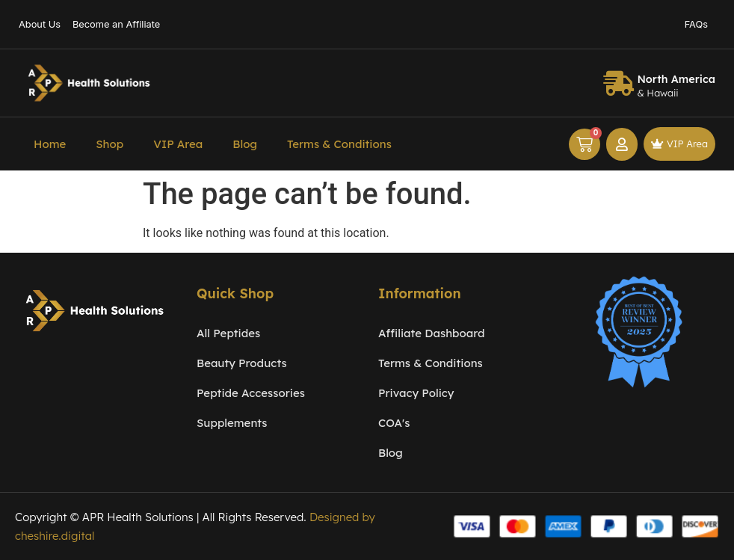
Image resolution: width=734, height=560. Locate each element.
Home (50, 144)
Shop (110, 144)
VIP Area (178, 144)
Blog (245, 144)
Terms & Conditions (339, 144)
